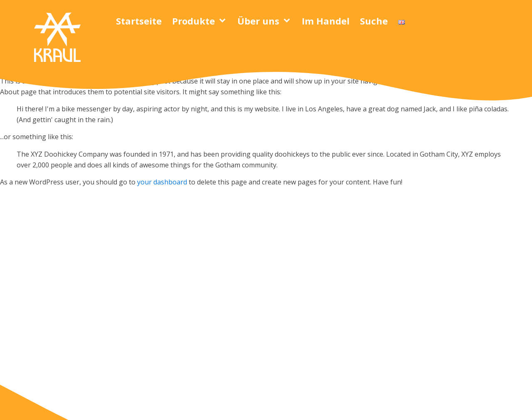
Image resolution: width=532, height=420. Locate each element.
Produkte (193, 21)
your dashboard (162, 182)
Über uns (258, 21)
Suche (374, 21)
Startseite (139, 21)
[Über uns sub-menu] (288, 21)
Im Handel (326, 21)
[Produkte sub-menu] (224, 21)
